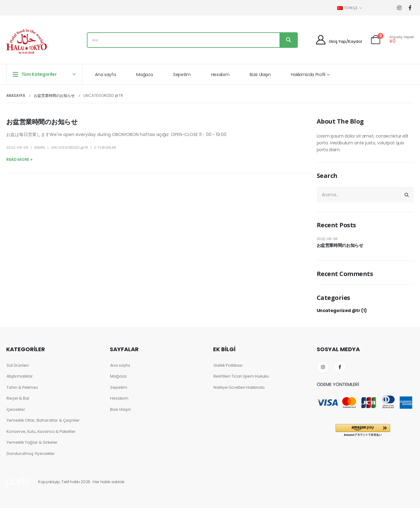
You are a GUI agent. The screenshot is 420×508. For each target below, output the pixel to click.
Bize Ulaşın (260, 75)
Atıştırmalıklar (20, 376)
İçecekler (16, 409)
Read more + (19, 159)
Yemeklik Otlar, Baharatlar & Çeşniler (43, 420)
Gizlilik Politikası (228, 365)
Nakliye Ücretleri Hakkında (239, 387)
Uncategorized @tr (69, 147)
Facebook (340, 367)
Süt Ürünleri (18, 365)
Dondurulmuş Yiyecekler (31, 454)
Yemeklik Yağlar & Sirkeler (32, 442)
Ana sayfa (105, 75)
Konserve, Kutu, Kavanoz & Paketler (41, 431)
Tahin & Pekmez (22, 387)
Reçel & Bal (18, 398)
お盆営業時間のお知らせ (42, 122)
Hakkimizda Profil (308, 75)
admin (40, 147)
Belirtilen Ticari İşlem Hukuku (241, 376)
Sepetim (182, 75)
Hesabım (220, 75)
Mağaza (144, 75)
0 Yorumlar (105, 147)
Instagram (323, 367)
